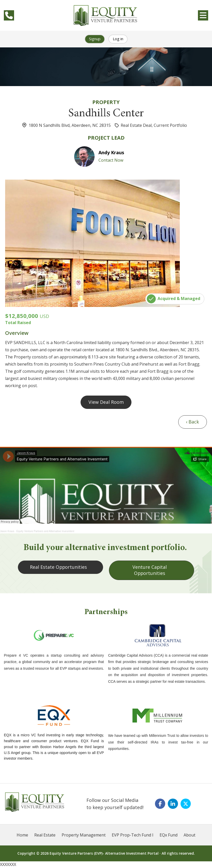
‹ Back (192, 422)
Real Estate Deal (136, 125)
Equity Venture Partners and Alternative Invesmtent (45, 531)
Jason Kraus (7, 531)
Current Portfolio (170, 125)
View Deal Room (106, 402)
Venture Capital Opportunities (149, 570)
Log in (118, 39)
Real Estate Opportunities (59, 567)
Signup (95, 39)
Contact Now (111, 160)
